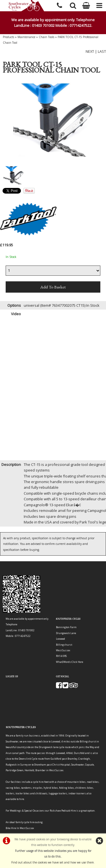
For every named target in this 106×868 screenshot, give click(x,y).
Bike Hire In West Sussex (20, 828)
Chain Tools (46, 37)
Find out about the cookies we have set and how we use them (53, 862)
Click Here (77, 662)
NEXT (90, 51)
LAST (102, 51)
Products (8, 37)
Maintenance (26, 37)
